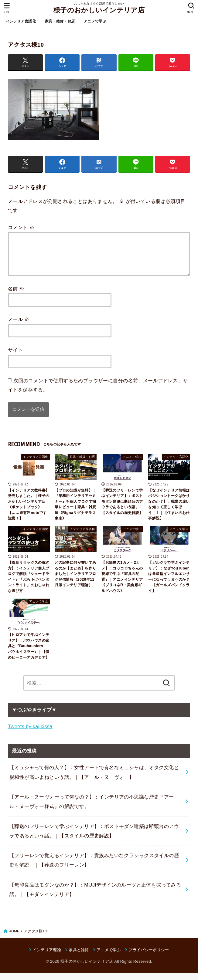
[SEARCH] (191, 8)
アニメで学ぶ (95, 21)
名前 (16, 296)
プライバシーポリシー (149, 957)
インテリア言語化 (21, 21)
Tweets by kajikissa (30, 734)
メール (19, 326)
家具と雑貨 (79, 957)
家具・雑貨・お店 (60, 21)
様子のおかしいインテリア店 (99, 10)
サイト (15, 357)
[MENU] (7, 8)
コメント (21, 227)
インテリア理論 (47, 957)
